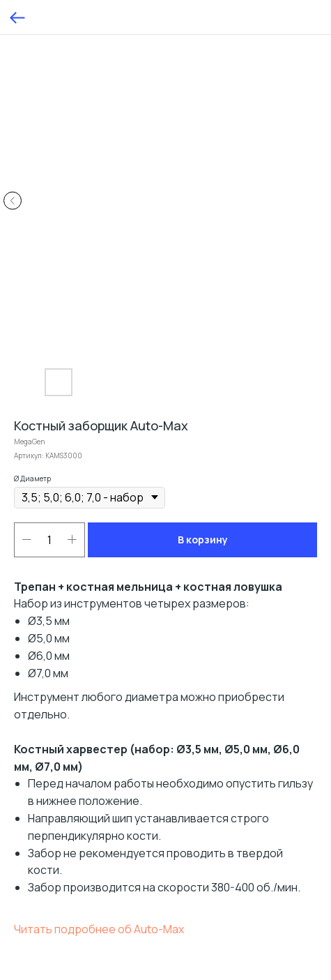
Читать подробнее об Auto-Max (99, 929)
